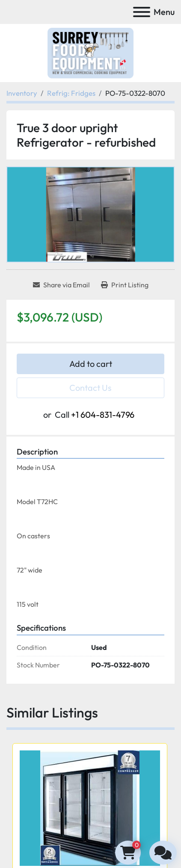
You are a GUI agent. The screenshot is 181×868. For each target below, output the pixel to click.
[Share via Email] (61, 285)
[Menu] (142, 12)
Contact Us (90, 388)
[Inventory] (22, 93)
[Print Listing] (125, 285)
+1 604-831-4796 (103, 415)
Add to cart (91, 364)
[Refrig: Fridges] (71, 93)
